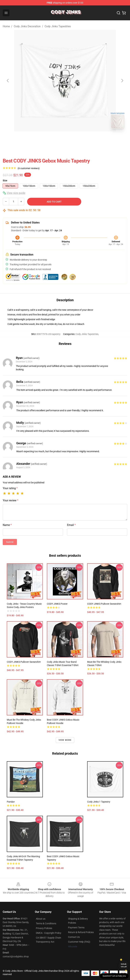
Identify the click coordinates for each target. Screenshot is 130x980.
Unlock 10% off (124, 965)
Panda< (11, 802)
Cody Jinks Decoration (27, 26)
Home (6, 26)
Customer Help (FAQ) (79, 942)
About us (41, 919)
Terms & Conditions (46, 923)
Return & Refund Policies (81, 932)
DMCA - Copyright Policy (49, 933)
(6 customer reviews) (29, 168)
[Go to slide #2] (74, 139)
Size (5, 180)
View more (65, 740)
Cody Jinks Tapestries (58, 26)
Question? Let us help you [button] (114, 976)
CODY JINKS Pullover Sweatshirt (104, 604)
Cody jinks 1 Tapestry (99, 802)
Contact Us (74, 937)
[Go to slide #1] (56, 139)
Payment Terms (76, 928)
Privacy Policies (44, 928)
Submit (10, 542)
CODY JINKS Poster (57, 604)
